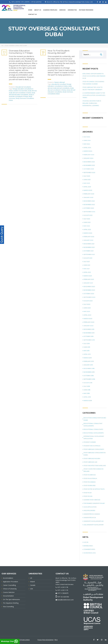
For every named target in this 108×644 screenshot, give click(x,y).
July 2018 (87, 386)
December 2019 (89, 329)
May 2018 (87, 393)
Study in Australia (90, 478)
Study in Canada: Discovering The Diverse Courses (93, 83)
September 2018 (89, 379)
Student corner (90, 442)
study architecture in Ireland (95, 466)
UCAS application (90, 507)
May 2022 (87, 226)
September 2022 (89, 212)
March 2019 (88, 358)
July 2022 (87, 219)
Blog (56, 640)
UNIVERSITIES (72, 10)
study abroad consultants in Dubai (20, 93)
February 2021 (89, 279)
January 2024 (88, 158)
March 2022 (88, 233)
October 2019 (89, 336)
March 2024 (88, 151)
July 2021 (87, 262)
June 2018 (87, 390)
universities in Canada (92, 514)
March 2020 (88, 319)
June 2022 (87, 222)
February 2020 (89, 322)
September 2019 (89, 340)
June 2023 (87, 180)
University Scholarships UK (94, 521)
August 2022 (88, 215)
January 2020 (88, 326)
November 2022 (89, 205)
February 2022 (89, 237)
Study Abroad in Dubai (92, 458)
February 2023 (89, 194)
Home (30, 10)
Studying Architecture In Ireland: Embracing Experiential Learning (92, 103)
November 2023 (89, 165)
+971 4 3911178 (63, 587)
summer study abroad (92, 500)
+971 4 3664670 (63, 593)
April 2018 (87, 397)
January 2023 (88, 197)
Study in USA (88, 496)
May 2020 (87, 311)
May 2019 (87, 351)
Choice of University (10, 589)
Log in (86, 542)
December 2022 (89, 201)
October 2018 (89, 376)
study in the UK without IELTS (94, 489)
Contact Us (32, 14)
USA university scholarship (94, 525)
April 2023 (87, 187)
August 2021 (88, 258)
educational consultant (59, 84)
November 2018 (89, 372)
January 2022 (88, 240)
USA (31, 589)
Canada (33, 585)
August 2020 (88, 301)
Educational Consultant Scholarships (93, 425)
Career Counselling (9, 585)
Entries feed (88, 546)
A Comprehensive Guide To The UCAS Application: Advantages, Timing (94, 95)
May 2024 (87, 144)
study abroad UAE (90, 462)
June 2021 (87, 265)
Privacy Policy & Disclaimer (45, 640)
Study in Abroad (59, 82)
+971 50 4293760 (63, 597)
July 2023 (87, 176)
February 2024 (89, 155)
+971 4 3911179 (63, 590)
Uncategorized (89, 510)
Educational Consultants (23, 87)
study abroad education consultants (22, 94)
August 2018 (88, 383)
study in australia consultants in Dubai (21, 95)
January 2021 (88, 283)
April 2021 (87, 272)
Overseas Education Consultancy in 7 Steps (21, 52)
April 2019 (87, 354)
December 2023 (89, 162)
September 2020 (89, 297)
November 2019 (89, 333)
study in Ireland (90, 485)
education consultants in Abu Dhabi (95, 419)
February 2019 (89, 361)
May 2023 (87, 183)
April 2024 (87, 148)
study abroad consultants (61, 88)
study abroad (32, 91)
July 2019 (87, 343)
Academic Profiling (50, 10)
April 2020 (87, 315)
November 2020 (89, 290)
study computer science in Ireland (93, 470)
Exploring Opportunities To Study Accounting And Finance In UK (94, 76)
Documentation (8, 596)
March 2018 (88, 400)
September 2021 (89, 254)
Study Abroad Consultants (94, 449)
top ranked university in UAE (94, 503)
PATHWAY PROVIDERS (86, 10)
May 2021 (87, 269)
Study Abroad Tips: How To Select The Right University (92, 88)
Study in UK (88, 493)
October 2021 (89, 251)
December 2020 (89, 286)
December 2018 (89, 368)
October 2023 (89, 169)
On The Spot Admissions (11, 599)
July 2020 (87, 304)
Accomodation (8, 578)
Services (62, 10)
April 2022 (87, 229)
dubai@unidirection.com (65, 600)
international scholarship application (94, 437)
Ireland (32, 582)
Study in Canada (90, 482)
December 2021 (89, 244)
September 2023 (89, 172)
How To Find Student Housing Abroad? (59, 52)
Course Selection (9, 592)
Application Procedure (11, 582)
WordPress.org (90, 553)
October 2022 (89, 208)
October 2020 (89, 294)
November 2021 (89, 247)
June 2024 (87, 140)
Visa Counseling (8, 607)
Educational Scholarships (94, 433)
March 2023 (88, 190)
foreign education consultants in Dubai (60, 85)
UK (31, 578)
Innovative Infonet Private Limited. (20, 640)
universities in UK (90, 518)
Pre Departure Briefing (11, 603)
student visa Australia (20, 91)
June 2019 (87, 347)
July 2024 (87, 137)
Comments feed (89, 549)
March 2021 (88, 276)
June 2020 (87, 308)
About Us (38, 10)
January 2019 (88, 365)
